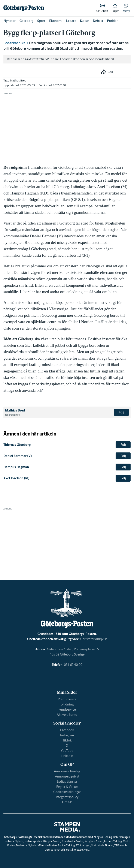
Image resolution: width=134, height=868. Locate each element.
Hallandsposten (33, 841)
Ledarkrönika (14, 43)
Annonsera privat (67, 776)
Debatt (98, 21)
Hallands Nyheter (14, 841)
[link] (24, 8)
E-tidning (67, 704)
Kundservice (67, 709)
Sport (41, 21)
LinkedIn (67, 756)
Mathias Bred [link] (18, 81)
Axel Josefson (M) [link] (16, 478)
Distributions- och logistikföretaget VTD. (67, 850)
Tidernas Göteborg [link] (17, 445)
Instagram (67, 735)
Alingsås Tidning (103, 837)
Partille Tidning (66, 845)
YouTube (67, 751)
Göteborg (26, 21)
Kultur (85, 21)
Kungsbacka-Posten (72, 841)
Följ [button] (121, 412)
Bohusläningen (121, 837)
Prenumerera (67, 699)
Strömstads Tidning (102, 845)
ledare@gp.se (12, 415)
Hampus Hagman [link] (16, 467)
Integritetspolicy (67, 797)
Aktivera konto (67, 715)
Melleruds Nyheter (26, 845)
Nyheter (10, 21)
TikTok (67, 740)
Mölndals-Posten (47, 845)
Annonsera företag (67, 771)
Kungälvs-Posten (94, 841)
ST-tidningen (83, 845)
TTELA (118, 845)
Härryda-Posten (52, 841)
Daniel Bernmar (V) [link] (18, 456)
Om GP (67, 802)
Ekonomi (56, 21)
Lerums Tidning (113, 841)
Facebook (67, 730)
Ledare (71, 21)
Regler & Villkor (67, 787)
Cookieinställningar (67, 792)
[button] (126, 8)
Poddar (112, 21)
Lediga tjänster (67, 781)
